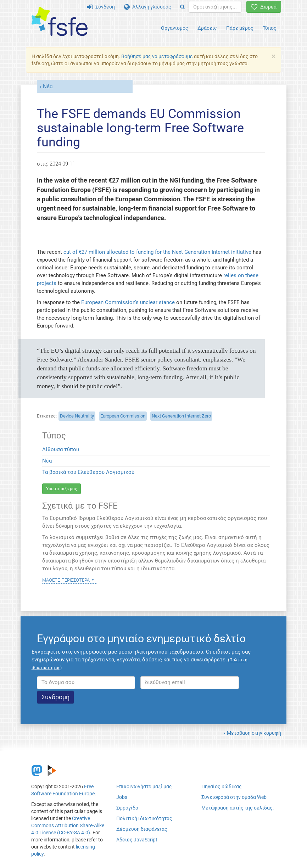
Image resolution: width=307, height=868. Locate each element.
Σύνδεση (101, 7)
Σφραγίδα (127, 808)
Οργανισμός (175, 28)
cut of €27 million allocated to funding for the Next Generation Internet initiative (157, 252)
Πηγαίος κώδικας (222, 786)
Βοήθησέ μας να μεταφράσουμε (157, 56)
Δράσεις (207, 28)
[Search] (182, 7)
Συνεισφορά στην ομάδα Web (234, 797)
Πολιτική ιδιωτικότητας (144, 818)
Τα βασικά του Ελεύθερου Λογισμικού (88, 472)
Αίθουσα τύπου (61, 449)
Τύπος (270, 28)
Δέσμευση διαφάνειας (142, 829)
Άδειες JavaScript (137, 840)
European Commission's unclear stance (128, 302)
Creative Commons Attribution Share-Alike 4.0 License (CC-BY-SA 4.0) (68, 825)
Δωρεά (264, 7)
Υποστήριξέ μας (62, 489)
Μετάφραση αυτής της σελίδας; (238, 808)
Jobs (122, 797)
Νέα (48, 86)
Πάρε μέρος (240, 28)
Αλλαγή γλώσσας (148, 7)
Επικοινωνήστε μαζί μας (144, 786)
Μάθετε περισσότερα (66, 579)
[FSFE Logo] (60, 22)
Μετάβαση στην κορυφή (254, 733)
